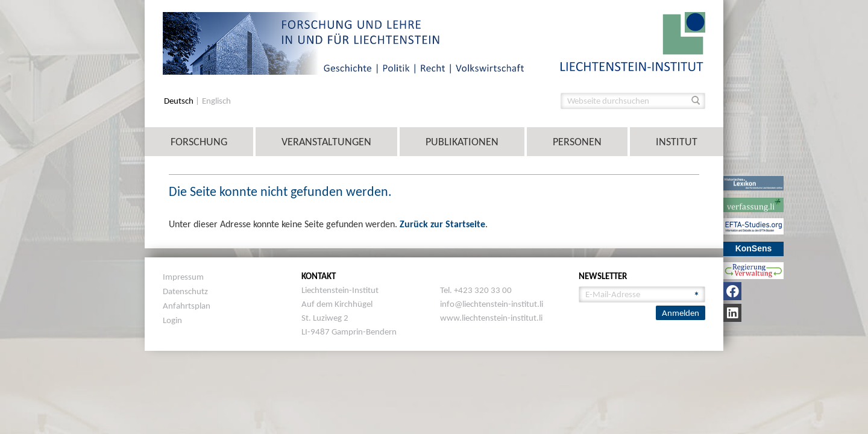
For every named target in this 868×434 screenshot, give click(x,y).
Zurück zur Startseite (442, 224)
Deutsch (180, 101)
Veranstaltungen (326, 142)
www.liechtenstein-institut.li (491, 318)
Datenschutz (185, 291)
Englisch (216, 101)
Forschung (199, 142)
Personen (577, 142)
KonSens (754, 248)
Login (172, 320)
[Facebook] (732, 291)
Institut (677, 142)
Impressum (183, 277)
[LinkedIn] (732, 313)
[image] (633, 41)
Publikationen (462, 142)
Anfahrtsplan (187, 306)
